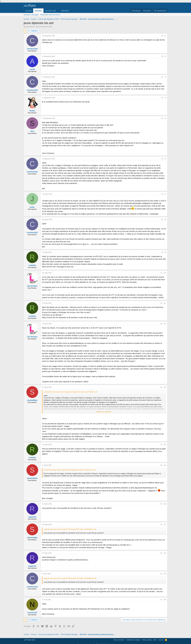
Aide (155, 640)
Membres (65, 11)
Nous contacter (119, 640)
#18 (165, 553)
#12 (165, 324)
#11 (165, 303)
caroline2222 (30, 27)
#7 (165, 194)
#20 (165, 600)
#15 (165, 465)
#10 (165, 273)
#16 (165, 504)
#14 (165, 445)
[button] (58, 11)
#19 (165, 574)
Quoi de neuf (51, 11)
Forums (38, 11)
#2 (165, 56)
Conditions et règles (133, 640)
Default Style (30, 640)
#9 (165, 252)
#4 (165, 98)
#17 (165, 525)
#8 (165, 220)
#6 (165, 159)
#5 (165, 118)
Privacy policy (147, 640)
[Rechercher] (160, 11)
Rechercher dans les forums (50, 15)
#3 (165, 77)
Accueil (28, 11)
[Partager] (162, 36)
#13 (165, 387)
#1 (165, 36)
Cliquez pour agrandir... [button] (104, 412)
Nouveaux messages (31, 15)
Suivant (34, 31)
